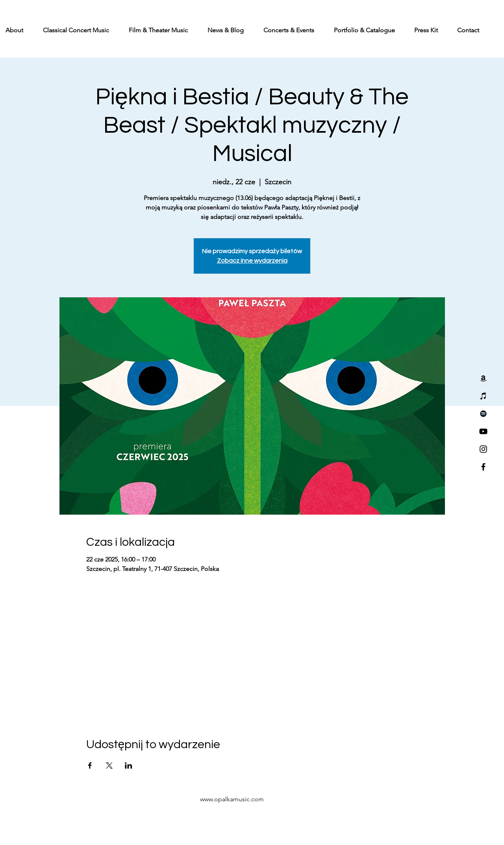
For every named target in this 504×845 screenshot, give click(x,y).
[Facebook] (483, 467)
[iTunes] (483, 396)
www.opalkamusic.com (232, 799)
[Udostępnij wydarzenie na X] (109, 765)
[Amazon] (483, 378)
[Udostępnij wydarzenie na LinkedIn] (129, 765)
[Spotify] (483, 414)
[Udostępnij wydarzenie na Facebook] (90, 765)
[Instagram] (483, 449)
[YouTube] (483, 431)
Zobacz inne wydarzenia (252, 261)
